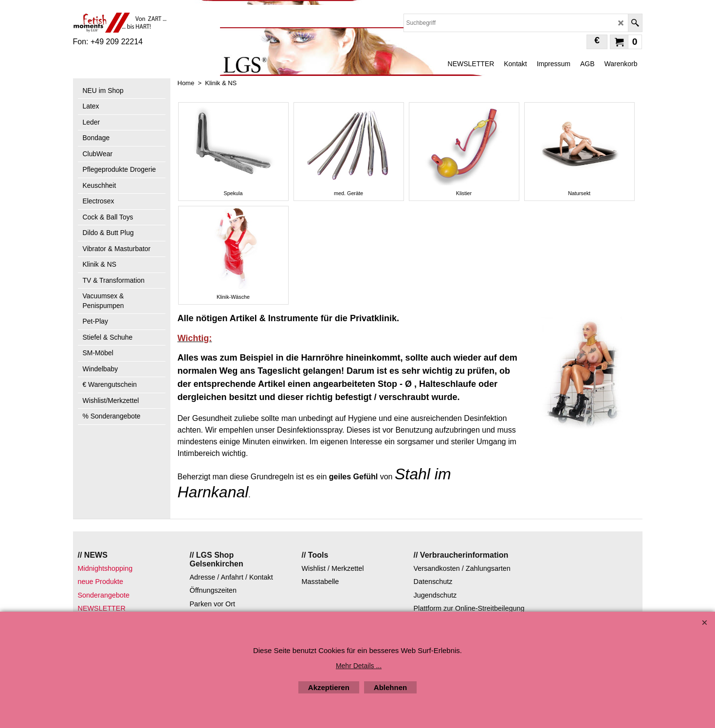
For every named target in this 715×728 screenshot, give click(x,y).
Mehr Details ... (359, 666)
